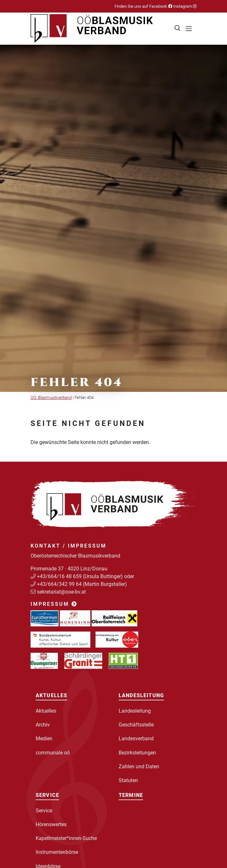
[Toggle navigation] (189, 29)
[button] (178, 29)
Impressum (54, 604)
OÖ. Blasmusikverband (51, 397)
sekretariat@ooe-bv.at (62, 592)
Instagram (184, 6)
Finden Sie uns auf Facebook (143, 6)
